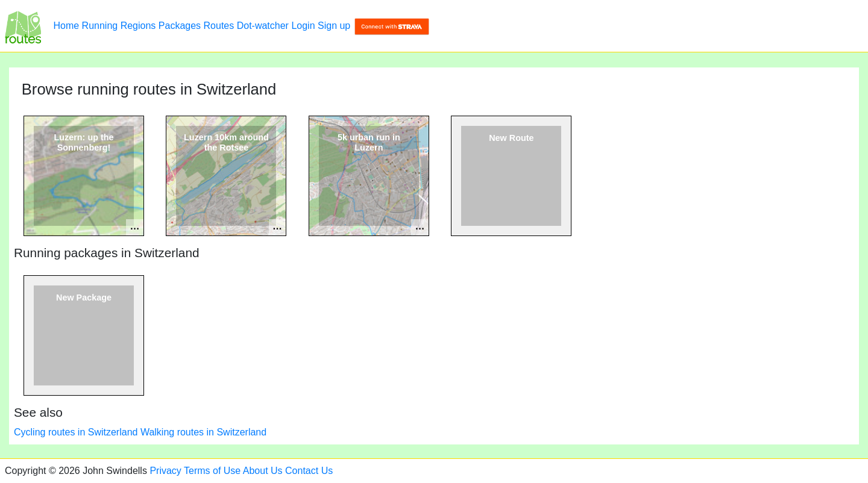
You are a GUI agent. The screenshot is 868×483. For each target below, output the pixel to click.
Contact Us (309, 471)
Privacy (165, 471)
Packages (180, 26)
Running (100, 26)
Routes (219, 26)
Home (66, 26)
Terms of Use (212, 471)
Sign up (334, 26)
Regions (138, 26)
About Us (263, 471)
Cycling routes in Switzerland (76, 432)
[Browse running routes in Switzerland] (23, 26)
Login (303, 26)
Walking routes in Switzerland (203, 432)
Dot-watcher (263, 26)
